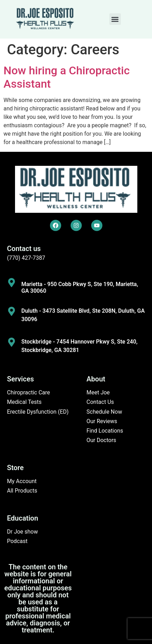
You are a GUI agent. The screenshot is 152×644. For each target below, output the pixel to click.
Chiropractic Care (28, 392)
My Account (22, 481)
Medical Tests (24, 402)
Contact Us (100, 402)
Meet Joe (98, 392)
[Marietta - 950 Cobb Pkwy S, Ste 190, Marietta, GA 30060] (12, 283)
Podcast (17, 541)
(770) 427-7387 (26, 258)
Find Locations (105, 431)
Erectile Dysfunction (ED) (38, 412)
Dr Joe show (23, 532)
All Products (22, 491)
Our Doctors (102, 440)
